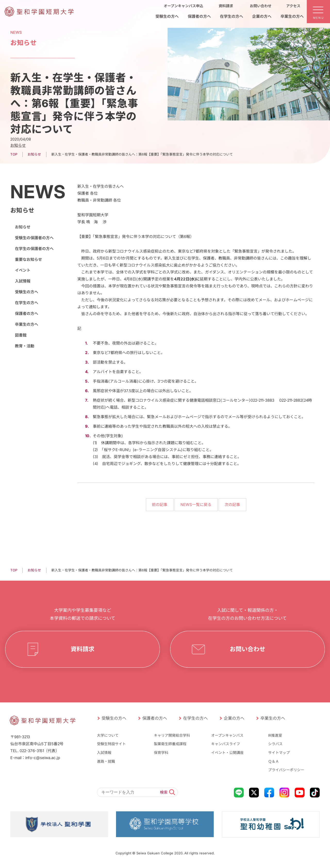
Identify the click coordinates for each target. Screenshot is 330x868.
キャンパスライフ (226, 744)
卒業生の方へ (27, 324)
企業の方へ (234, 718)
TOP (14, 154)
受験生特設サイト (111, 744)
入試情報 (23, 281)
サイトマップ (279, 753)
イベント (23, 270)
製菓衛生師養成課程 (170, 744)
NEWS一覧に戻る (196, 505)
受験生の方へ (27, 292)
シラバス (275, 744)
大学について (108, 735)
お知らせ (18, 145)
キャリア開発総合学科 (172, 735)
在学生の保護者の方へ (34, 249)
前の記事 (160, 505)
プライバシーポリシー (286, 770)
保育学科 (161, 753)
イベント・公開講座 (227, 753)
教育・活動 (25, 346)
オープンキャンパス (227, 735)
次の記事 (232, 505)
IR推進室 (275, 735)
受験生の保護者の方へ (34, 238)
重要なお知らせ (28, 259)
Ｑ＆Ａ (274, 761)
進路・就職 (106, 761)
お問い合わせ (247, 649)
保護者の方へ (27, 313)
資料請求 (82, 649)
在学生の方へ (27, 303)
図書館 (21, 335)
